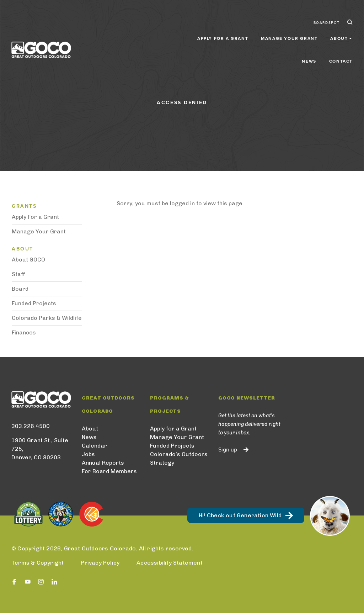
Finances (24, 332)
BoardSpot (327, 17)
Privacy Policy (100, 563)
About (90, 429)
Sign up (228, 450)
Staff (18, 274)
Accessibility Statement (170, 563)
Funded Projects (34, 303)
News (309, 33)
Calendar (94, 446)
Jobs (88, 454)
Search (349, 17)
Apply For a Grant (35, 217)
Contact (341, 33)
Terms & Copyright (38, 563)
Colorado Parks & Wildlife (47, 318)
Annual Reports (103, 463)
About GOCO (28, 260)
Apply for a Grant (159, 33)
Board (20, 289)
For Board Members (109, 471)
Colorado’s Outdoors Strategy (179, 458)
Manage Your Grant (226, 33)
